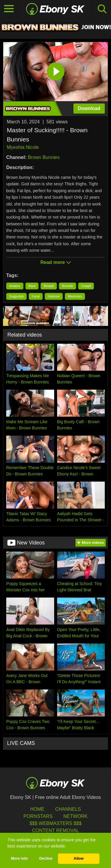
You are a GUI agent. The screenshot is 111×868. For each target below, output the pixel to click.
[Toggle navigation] (9, 9)
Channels (68, 809)
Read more (55, 262)
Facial (36, 296)
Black (32, 286)
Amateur (15, 286)
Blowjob (49, 286)
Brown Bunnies (44, 157)
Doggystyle (16, 296)
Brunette (67, 286)
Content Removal (55, 830)
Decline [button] (46, 859)
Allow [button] (79, 859)
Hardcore (54, 296)
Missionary (75, 296)
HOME (37, 809)
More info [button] (19, 859)
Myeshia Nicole (23, 147)
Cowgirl (86, 286)
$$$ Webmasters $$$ (55, 823)
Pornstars (38, 816)
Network (75, 816)
